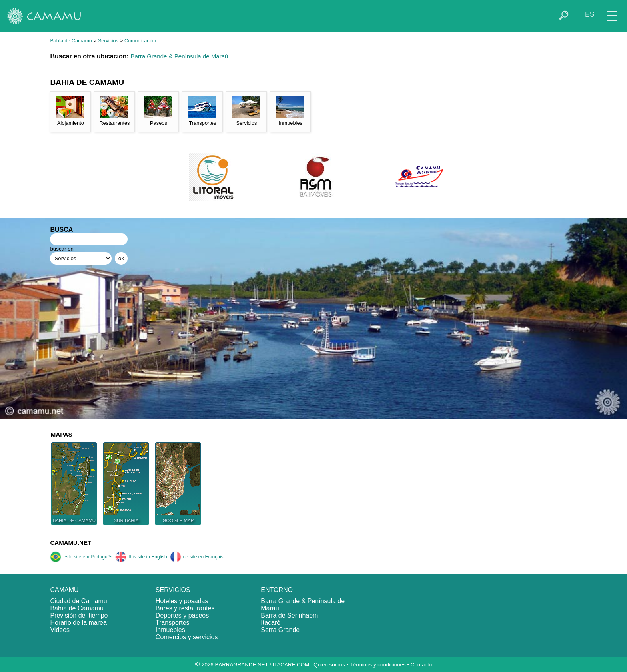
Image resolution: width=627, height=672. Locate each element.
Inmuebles (170, 630)
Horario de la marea (78, 623)
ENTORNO (277, 590)
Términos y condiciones (378, 665)
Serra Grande (280, 630)
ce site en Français (197, 557)
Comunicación (140, 41)
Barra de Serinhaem (289, 615)
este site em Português (81, 557)
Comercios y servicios (187, 637)
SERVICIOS (173, 590)
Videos (60, 630)
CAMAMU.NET (71, 543)
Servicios (108, 41)
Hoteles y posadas (182, 601)
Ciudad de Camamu (78, 601)
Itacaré (271, 623)
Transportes (173, 623)
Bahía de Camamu (71, 41)
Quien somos (329, 665)
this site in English (141, 557)
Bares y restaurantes (185, 608)
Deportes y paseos (182, 615)
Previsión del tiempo (79, 615)
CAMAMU (64, 590)
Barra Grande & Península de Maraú (179, 56)
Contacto (421, 665)
